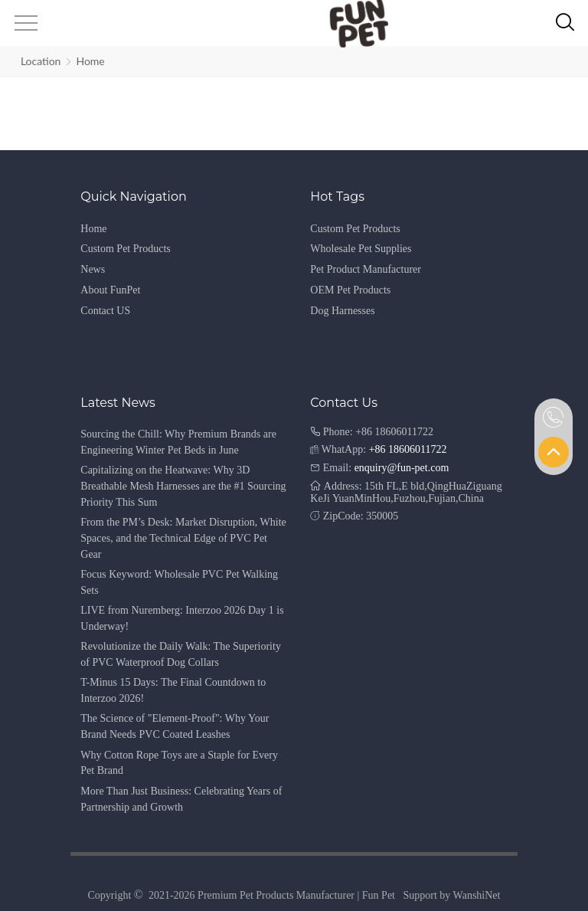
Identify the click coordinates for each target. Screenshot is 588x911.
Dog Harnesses (342, 311)
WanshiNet (477, 895)
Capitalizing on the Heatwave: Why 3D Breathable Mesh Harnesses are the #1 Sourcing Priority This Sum (183, 486)
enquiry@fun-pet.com (402, 468)
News (93, 269)
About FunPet (110, 290)
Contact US (105, 311)
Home (90, 61)
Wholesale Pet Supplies (361, 249)
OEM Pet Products (350, 290)
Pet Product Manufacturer (366, 269)
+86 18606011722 (408, 449)
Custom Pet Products (125, 249)
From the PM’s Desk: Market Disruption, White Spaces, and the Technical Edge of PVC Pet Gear (183, 538)
